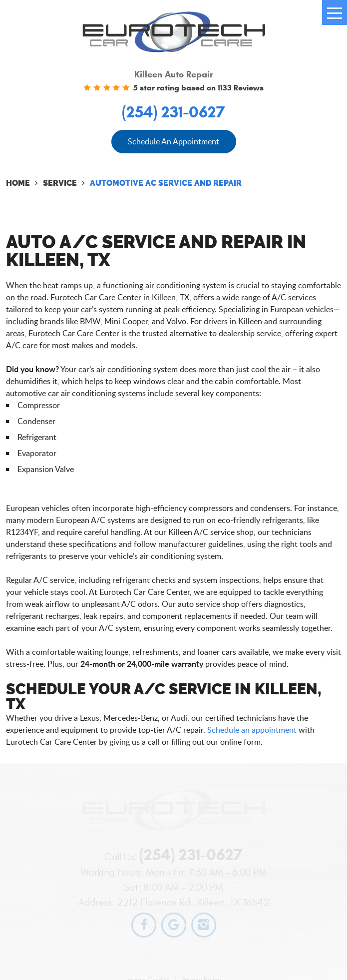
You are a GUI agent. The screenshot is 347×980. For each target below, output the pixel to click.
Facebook (144, 925)
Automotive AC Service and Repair (166, 183)
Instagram (204, 925)
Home (18, 183)
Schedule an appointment (252, 730)
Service (60, 183)
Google (174, 925)
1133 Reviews (241, 88)
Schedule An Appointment (173, 141)
